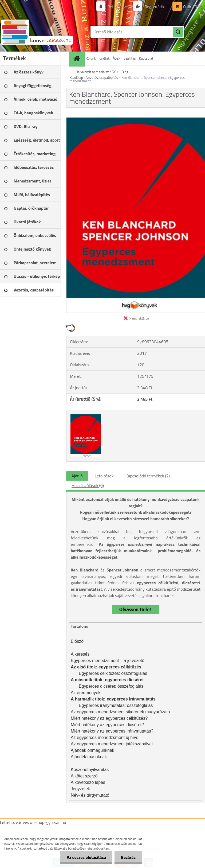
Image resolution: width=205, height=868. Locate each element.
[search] (178, 32)
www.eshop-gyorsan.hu (45, 822)
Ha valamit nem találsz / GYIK (97, 72)
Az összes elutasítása (86, 857)
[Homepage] (77, 58)
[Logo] (37, 32)
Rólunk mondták (98, 58)
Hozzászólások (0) (88, 485)
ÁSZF (117, 58)
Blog (125, 72)
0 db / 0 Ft (193, 7)
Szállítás (130, 58)
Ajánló (77, 476)
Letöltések (104, 476)
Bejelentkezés (119, 7)
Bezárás (128, 857)
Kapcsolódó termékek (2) (148, 476)
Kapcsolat (146, 58)
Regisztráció (154, 7)
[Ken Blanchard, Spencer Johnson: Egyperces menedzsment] (136, 120)
